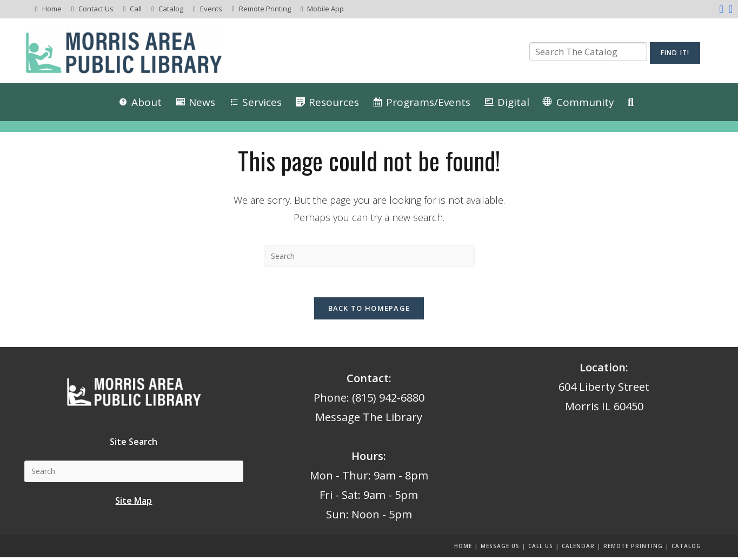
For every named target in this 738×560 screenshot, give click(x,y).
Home (52, 9)
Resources (334, 102)
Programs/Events (428, 102)
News (202, 102)
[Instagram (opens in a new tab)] (729, 9)
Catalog (171, 9)
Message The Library (369, 420)
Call (136, 9)
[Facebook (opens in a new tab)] (721, 9)
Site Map (134, 503)
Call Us (541, 549)
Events (211, 9)
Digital (513, 102)
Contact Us (96, 9)
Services (262, 102)
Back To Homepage (369, 311)
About (147, 102)
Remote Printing (265, 9)
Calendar (578, 549)
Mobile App (325, 9)
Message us (500, 549)
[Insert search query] (369, 256)
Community (585, 102)
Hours (367, 459)
